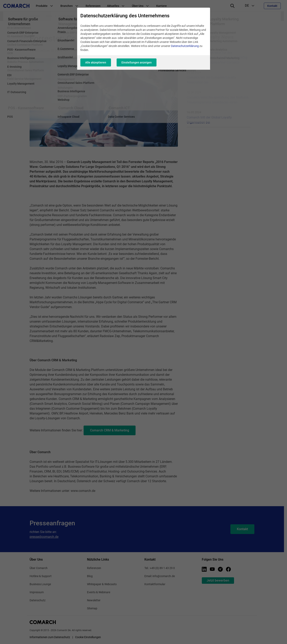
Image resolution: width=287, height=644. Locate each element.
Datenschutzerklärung (185, 46)
